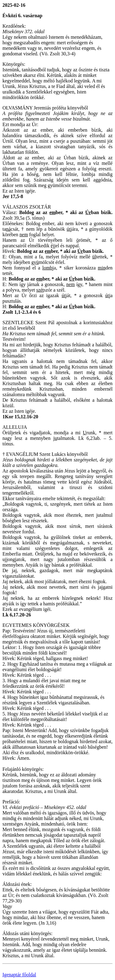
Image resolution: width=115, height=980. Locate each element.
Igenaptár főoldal (19, 975)
